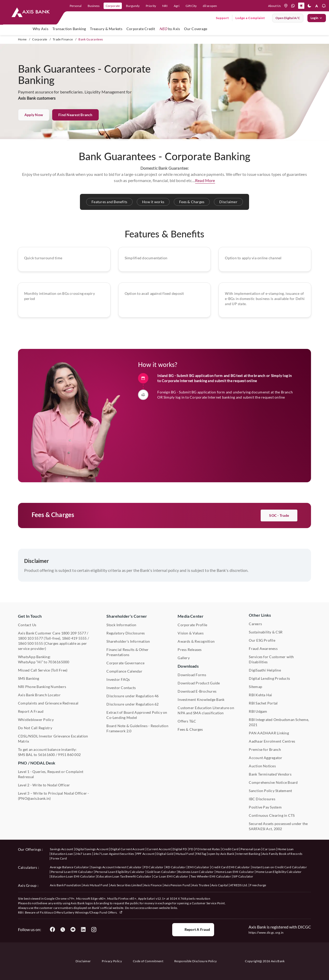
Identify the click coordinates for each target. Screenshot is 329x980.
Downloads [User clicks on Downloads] (188, 666)
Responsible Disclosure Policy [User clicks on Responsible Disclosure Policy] (195, 961)
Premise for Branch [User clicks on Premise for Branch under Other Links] (265, 749)
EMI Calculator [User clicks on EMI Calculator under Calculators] (199, 867)
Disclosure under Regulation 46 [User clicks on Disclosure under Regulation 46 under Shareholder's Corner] (132, 696)
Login (317, 18)
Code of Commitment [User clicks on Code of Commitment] (148, 961)
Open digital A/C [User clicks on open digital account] (288, 18)
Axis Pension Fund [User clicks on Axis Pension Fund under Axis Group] (177, 885)
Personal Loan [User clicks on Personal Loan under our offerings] (251, 849)
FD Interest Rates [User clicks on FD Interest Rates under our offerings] (208, 849)
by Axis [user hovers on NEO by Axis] (170, 29)
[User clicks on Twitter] (63, 930)
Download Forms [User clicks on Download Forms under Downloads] (192, 675)
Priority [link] (151, 6)
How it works (153, 202)
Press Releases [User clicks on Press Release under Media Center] (190, 650)
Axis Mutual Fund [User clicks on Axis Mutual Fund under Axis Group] (95, 885)
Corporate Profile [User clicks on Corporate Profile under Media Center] (192, 625)
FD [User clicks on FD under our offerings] (191, 849)
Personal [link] (76, 6)
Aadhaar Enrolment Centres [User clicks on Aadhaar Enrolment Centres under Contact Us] (272, 741)
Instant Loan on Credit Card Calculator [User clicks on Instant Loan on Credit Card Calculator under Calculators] (280, 867)
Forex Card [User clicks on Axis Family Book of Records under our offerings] (59, 858)
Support (222, 18)
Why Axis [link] (40, 29)
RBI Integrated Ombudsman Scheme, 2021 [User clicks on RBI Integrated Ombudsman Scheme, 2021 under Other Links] (279, 722)
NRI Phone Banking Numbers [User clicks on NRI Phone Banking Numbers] (42, 687)
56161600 (47, 755)
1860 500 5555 (30, 643)
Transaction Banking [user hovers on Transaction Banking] (69, 29)
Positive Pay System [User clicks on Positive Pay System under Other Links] (265, 807)
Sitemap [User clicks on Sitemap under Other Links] (255, 687)
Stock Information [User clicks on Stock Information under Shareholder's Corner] (121, 625)
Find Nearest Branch (75, 115)
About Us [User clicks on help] (274, 6)
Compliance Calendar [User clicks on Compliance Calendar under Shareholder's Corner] (124, 671)
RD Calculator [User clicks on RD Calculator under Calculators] (176, 867)
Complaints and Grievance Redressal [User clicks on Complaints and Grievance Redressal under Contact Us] (48, 703)
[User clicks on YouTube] (73, 930)
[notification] (324, 6)
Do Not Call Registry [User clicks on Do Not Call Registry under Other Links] (35, 728)
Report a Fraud (193, 930)
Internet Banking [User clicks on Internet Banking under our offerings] (248, 854)
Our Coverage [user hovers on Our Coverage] (196, 29)
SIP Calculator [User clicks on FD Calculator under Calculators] (243, 876)
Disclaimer (228, 202)
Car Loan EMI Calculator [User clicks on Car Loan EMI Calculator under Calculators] (171, 876)
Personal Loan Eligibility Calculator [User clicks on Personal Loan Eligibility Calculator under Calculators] (120, 872)
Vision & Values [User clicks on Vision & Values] (191, 633)
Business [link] (94, 6)
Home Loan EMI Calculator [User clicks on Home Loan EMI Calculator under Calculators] (235, 872)
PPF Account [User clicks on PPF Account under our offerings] (145, 854)
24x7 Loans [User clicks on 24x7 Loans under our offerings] (83, 854)
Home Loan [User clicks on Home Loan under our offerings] (286, 849)
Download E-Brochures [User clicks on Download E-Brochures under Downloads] (197, 691)
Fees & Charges (192, 202)
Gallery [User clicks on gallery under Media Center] (184, 658)
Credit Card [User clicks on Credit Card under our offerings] (230, 849)
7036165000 (59, 662)
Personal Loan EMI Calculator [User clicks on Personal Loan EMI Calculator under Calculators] (72, 872)
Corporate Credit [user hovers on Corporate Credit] (141, 29)
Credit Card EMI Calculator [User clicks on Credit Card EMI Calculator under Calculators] (231, 867)
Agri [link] (177, 6)
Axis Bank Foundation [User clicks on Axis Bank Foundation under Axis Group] (65, 885)
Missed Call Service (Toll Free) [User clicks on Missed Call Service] (43, 670)
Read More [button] (205, 180)
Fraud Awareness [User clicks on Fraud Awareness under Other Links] (263, 648)
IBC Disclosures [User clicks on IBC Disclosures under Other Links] (262, 799)
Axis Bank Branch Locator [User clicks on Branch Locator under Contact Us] (39, 695)
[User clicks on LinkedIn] (83, 930)
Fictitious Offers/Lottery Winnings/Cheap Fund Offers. (81, 912)
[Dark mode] (309, 6)
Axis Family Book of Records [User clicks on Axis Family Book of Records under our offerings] (282, 854)
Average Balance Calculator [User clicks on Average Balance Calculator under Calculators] (69, 867)
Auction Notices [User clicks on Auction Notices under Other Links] (262, 766)
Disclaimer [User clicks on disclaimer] (83, 961)
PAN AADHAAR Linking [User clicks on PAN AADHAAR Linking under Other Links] (269, 733)
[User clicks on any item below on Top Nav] (31, 12)
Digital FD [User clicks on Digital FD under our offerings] (180, 849)
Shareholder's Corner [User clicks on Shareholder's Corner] (127, 616)
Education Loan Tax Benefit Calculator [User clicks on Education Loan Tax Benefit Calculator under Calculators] (124, 876)
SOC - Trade (279, 541)
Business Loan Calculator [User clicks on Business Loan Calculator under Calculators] (196, 872)
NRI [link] (165, 6)
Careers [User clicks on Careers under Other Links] (255, 624)
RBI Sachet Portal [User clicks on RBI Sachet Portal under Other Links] (263, 703)
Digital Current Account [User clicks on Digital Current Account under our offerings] (127, 849)
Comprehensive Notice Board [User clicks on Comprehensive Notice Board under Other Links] (273, 782)
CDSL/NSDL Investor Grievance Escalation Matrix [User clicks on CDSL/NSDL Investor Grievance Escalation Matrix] (53, 739)
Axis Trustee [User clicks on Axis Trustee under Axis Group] (201, 885)
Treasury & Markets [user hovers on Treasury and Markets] (106, 29)
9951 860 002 (69, 755)
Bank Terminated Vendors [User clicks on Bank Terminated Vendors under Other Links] (270, 774)
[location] (286, 6)
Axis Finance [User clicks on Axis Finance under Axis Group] (153, 885)
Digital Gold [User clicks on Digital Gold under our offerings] (165, 854)
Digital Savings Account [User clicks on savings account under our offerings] (92, 849)
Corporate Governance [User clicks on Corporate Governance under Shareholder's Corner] (125, 663)
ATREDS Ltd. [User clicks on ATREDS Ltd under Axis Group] (239, 885)
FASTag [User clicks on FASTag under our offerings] (201, 854)
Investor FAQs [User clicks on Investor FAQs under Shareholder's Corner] (118, 679)
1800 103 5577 (30, 638)
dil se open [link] (210, 6)
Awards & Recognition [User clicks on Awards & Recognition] (196, 641)
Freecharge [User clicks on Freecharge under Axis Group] (258, 885)
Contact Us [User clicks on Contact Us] (27, 625)
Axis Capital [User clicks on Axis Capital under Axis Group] (220, 885)
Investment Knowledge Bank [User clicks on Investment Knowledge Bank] (201, 699)
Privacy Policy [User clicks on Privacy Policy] (112, 961)
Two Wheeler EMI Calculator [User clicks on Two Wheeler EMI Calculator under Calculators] (211, 876)
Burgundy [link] (133, 6)
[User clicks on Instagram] (94, 930)
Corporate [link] (113, 6)
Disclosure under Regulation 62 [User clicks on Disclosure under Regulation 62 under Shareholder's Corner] (132, 704)
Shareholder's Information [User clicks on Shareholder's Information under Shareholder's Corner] (128, 641)
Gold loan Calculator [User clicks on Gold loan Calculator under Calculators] (161, 872)
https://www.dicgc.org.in (266, 932)
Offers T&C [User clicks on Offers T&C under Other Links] (187, 721)
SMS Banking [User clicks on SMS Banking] (29, 678)
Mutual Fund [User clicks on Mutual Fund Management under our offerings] (185, 854)
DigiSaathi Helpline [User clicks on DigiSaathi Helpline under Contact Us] (265, 670)
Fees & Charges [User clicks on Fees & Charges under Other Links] (190, 729)
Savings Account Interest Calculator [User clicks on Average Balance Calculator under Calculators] (116, 867)
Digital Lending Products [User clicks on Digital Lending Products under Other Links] (269, 678)
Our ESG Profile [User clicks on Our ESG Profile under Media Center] (262, 640)
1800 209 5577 (74, 633)
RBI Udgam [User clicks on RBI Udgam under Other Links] (258, 711)
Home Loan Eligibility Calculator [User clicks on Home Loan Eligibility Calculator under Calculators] (279, 872)
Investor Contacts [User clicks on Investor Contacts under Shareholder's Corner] (121, 688)
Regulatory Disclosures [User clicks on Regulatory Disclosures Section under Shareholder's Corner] (126, 633)
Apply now (34, 115)
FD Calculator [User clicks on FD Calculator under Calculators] (154, 867)
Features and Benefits (109, 202)
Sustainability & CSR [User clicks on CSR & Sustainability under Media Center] (266, 632)
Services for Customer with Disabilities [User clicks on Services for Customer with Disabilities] (271, 659)
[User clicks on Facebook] (52, 930)
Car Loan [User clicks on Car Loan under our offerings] (269, 849)
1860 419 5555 (74, 638)
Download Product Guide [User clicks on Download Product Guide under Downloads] (199, 683)
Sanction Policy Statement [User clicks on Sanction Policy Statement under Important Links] (270, 791)
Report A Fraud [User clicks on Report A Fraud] (31, 711)
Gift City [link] (191, 6)
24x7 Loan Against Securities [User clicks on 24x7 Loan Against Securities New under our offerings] (114, 854)
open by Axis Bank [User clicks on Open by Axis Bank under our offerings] (221, 854)
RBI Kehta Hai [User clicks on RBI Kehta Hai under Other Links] (260, 695)
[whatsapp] (293, 6)
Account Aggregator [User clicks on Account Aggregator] (266, 758)
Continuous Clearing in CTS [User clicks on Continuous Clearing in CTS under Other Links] (272, 815)
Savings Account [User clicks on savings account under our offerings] (62, 849)
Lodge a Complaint (250, 18)
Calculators (28, 867)
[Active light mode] (301, 6)
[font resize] (317, 6)
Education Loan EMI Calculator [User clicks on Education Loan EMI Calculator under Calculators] (73, 876)
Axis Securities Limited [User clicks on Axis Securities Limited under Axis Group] (126, 885)
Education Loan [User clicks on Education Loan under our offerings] (62, 854)
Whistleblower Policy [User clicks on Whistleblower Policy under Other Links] (36, 720)
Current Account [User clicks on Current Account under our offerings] (159, 849)
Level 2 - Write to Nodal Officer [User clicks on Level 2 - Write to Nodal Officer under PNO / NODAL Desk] (44, 785)
